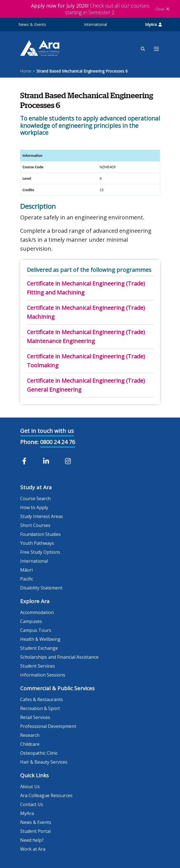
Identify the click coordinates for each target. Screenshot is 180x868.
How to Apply (34, 507)
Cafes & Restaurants (42, 699)
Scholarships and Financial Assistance (59, 657)
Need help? (32, 840)
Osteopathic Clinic (39, 753)
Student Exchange (39, 648)
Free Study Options (40, 552)
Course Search (35, 498)
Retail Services (35, 717)
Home (26, 71)
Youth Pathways (37, 543)
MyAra (153, 24)
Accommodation (37, 612)
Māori (26, 570)
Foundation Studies (40, 534)
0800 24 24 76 (58, 442)
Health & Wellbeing (40, 639)
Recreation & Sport (40, 708)
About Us (30, 787)
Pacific (27, 579)
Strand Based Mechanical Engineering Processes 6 (82, 71)
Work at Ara (33, 849)
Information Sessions (43, 675)
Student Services (38, 666)
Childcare (30, 744)
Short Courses (35, 525)
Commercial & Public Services (57, 688)
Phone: (29, 442)
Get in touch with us (47, 431)
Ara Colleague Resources (46, 795)
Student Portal (35, 831)
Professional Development (48, 726)
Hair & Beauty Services (44, 762)
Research (30, 735)
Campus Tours (36, 630)
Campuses (31, 621)
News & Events (32, 24)
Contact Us (32, 804)
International (95, 24)
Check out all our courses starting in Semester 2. (90, 9)
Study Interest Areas (42, 516)
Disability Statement (41, 588)
